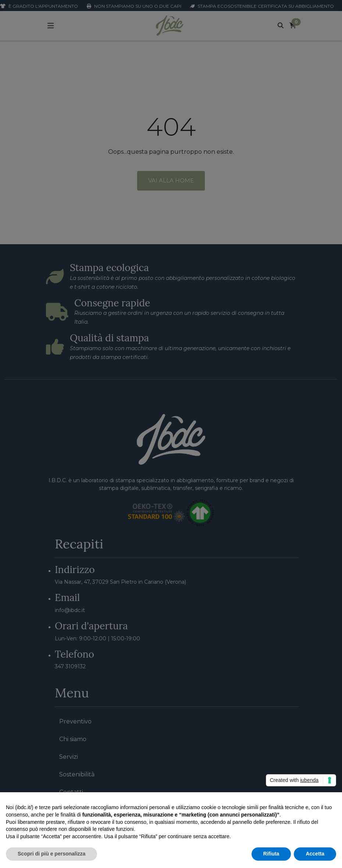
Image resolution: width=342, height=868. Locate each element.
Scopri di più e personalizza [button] (51, 854)
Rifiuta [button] (271, 854)
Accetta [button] (315, 854)
